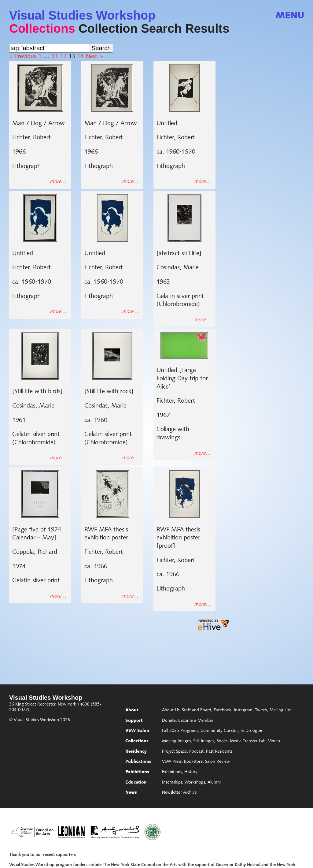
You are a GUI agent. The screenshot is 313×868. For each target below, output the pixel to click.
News (131, 793)
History (191, 772)
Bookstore (193, 762)
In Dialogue (251, 731)
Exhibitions (137, 772)
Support (134, 721)
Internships (172, 783)
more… (58, 182)
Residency (136, 752)
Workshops (195, 783)
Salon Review (217, 762)
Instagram (243, 710)
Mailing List (280, 710)
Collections (42, 28)
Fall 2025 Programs (180, 731)
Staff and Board (197, 710)
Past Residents (219, 752)
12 (63, 57)
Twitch (261, 710)
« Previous (23, 57)
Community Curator (219, 731)
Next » (94, 57)
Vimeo (274, 741)
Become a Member (196, 721)
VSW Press (172, 762)
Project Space (174, 752)
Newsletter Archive (179, 793)
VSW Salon (137, 731)
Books (222, 741)
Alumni (214, 783)
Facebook (223, 710)
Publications (138, 762)
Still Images (204, 741)
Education (136, 783)
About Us (171, 710)
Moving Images (176, 741)
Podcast (196, 752)
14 (80, 57)
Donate (169, 721)
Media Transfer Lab (248, 741)
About (132, 710)
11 (55, 57)
